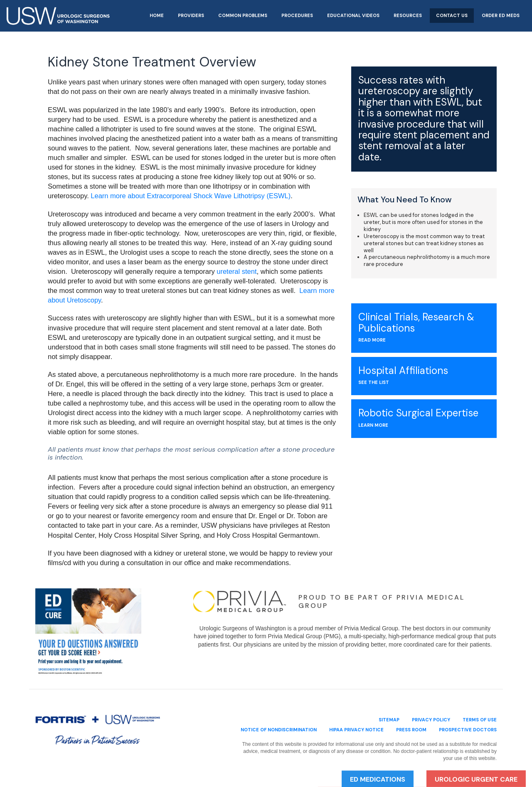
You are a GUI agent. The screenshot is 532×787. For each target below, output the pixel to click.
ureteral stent (236, 271)
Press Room (411, 730)
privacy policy (431, 720)
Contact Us (452, 15)
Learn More (373, 425)
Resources (408, 15)
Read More (372, 340)
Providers (191, 15)
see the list (374, 382)
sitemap (389, 720)
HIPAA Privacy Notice (356, 730)
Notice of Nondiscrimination (279, 730)
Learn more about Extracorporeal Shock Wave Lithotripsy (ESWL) (191, 196)
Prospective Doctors (468, 730)
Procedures (297, 15)
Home (157, 15)
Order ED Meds (501, 15)
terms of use (480, 720)
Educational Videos (353, 15)
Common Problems (243, 15)
